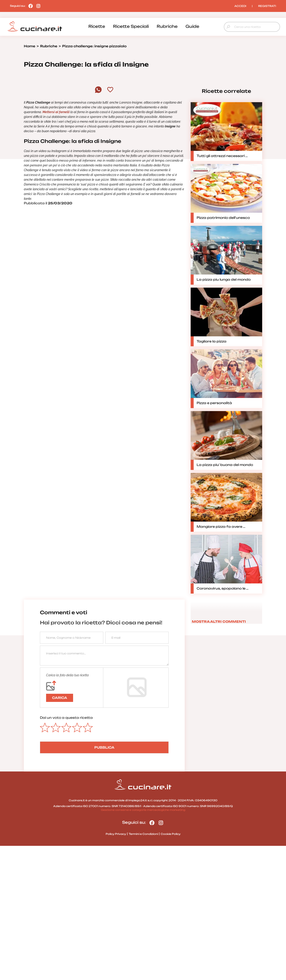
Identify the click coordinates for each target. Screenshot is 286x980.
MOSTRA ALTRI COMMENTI (219, 756)
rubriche (167, 26)
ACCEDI (240, 6)
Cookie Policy (171, 968)
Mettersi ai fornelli (56, 246)
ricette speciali (131, 26)
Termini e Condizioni (143, 968)
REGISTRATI (267, 6)
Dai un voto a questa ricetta (66, 852)
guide (192, 26)
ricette (97, 26)
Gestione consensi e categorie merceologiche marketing (143, 944)
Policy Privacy (116, 968)
